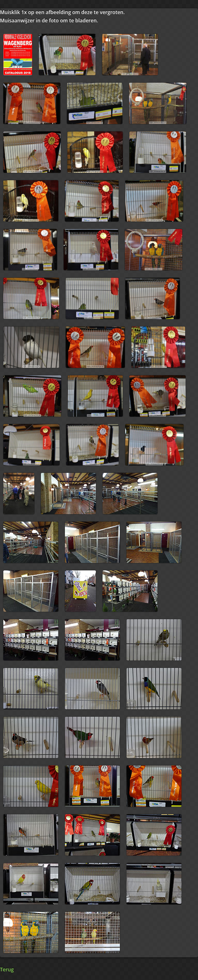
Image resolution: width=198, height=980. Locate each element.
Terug (7, 969)
